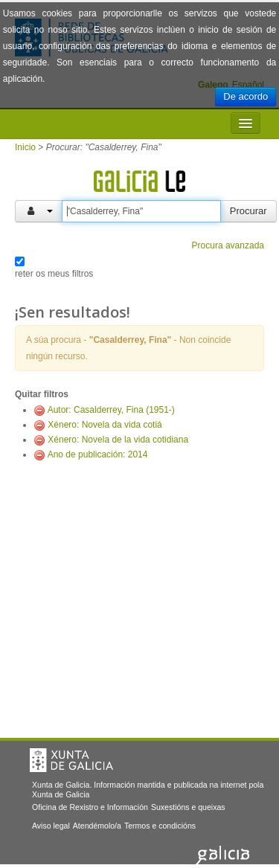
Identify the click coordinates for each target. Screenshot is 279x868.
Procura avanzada (228, 245)
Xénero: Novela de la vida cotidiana (118, 440)
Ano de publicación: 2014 (98, 454)
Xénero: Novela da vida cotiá (105, 425)
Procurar (248, 211)
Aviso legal (51, 826)
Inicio (25, 147)
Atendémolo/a (97, 826)
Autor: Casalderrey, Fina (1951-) (111, 410)
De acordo (246, 96)
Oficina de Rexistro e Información (90, 807)
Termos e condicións (160, 826)
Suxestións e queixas (188, 807)
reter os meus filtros (54, 274)
